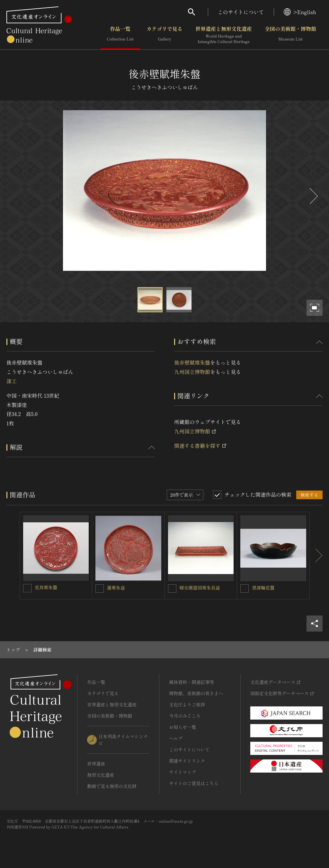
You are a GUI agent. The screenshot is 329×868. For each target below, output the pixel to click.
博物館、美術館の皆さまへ (196, 693)
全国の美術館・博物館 (290, 35)
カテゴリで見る (164, 35)
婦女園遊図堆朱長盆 (200, 588)
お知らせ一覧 (182, 727)
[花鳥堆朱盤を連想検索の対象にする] (27, 588)
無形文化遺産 (101, 775)
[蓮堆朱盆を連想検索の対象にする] (100, 589)
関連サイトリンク (187, 761)
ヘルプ (176, 738)
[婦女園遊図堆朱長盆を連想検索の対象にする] (172, 589)
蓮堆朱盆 (116, 588)
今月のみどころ (185, 716)
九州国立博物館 (192, 372)
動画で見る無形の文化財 (112, 786)
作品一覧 (120, 35)
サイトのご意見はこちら (194, 783)
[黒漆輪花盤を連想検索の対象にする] (245, 589)
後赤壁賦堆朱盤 (192, 362)
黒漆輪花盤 (263, 588)
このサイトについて (241, 12)
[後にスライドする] (313, 196)
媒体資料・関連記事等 (191, 682)
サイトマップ (182, 772)
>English (300, 12)
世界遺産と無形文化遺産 (224, 35)
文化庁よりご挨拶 (187, 704)
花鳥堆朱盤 (46, 587)
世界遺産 (96, 764)
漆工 (12, 381)
